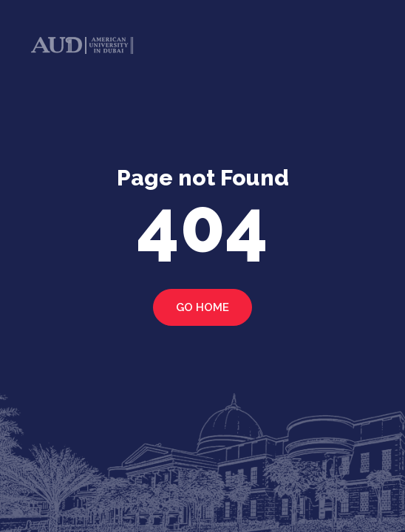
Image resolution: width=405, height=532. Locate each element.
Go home (202, 307)
